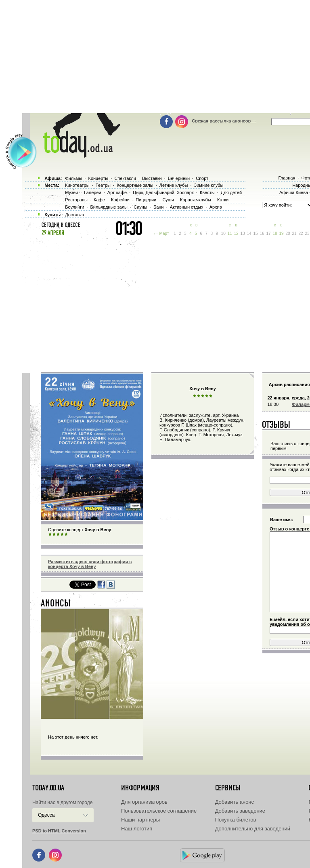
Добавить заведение (240, 811)
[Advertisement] (166, 303)
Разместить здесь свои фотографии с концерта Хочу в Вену (90, 564)
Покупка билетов (236, 820)
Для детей (231, 192)
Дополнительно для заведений (253, 829)
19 (281, 233)
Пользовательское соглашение (159, 811)
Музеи (71, 192)
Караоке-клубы (196, 200)
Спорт (202, 178)
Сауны (140, 207)
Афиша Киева (294, 192)
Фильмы (73, 178)
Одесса (46, 815)
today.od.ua (48, 788)
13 (243, 233)
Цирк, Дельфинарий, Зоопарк (163, 192)
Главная (287, 178)
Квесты (207, 192)
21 (294, 233)
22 (301, 233)
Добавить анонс (235, 802)
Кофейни (120, 200)
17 (268, 233)
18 (275, 233)
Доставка (74, 215)
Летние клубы (174, 185)
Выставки (152, 178)
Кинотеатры (77, 185)
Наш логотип (137, 829)
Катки (223, 200)
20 (288, 233)
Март (164, 233)
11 (230, 233)
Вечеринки (179, 178)
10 (223, 233)
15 (256, 233)
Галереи (92, 192)
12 (236, 233)
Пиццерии (146, 200)
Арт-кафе (117, 192)
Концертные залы (135, 185)
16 (262, 233)
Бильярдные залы (109, 207)
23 (307, 233)
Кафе (99, 200)
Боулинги (74, 207)
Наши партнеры (140, 820)
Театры (103, 185)
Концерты (98, 178)
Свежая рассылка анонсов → (224, 121)
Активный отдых (187, 207)
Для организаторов (144, 802)
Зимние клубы (209, 185)
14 (249, 233)
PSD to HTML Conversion (59, 831)
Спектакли (125, 178)
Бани (159, 207)
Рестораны (76, 200)
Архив (216, 207)
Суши (168, 200)
